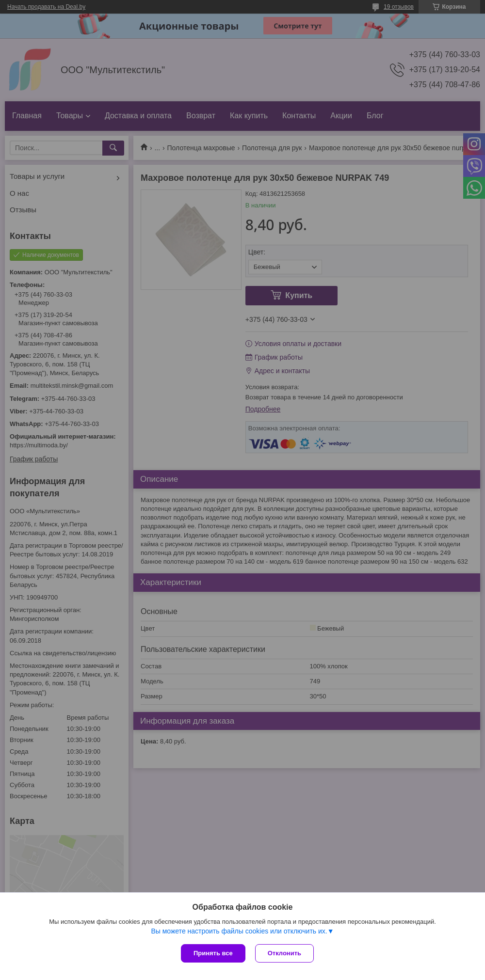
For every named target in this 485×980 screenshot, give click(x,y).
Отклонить (284, 953)
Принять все (213, 953)
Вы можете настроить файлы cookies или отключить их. (239, 931)
